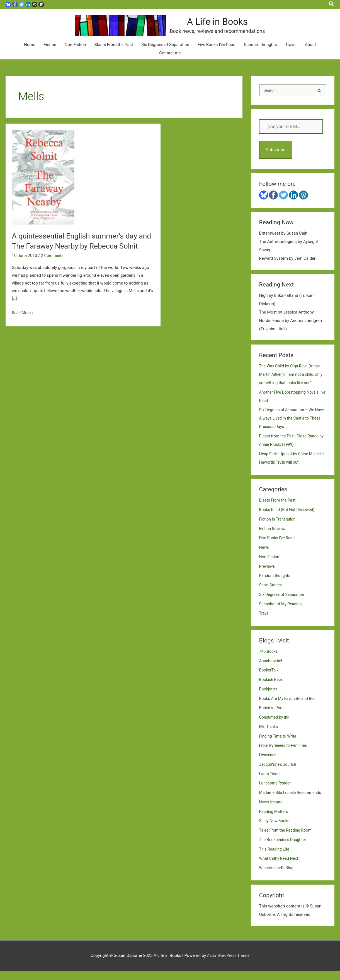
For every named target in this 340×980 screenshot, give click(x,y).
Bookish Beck (272, 689)
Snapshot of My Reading (282, 613)
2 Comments (53, 274)
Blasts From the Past (114, 53)
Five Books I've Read (278, 547)
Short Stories (271, 594)
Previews (268, 575)
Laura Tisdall (271, 783)
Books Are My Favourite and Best (290, 707)
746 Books (269, 660)
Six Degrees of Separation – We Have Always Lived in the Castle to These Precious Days (291, 427)
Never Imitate (272, 811)
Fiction (50, 53)
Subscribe (276, 159)
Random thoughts (260, 53)
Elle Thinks (269, 736)
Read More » (24, 332)
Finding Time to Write (279, 745)
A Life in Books (235, 26)
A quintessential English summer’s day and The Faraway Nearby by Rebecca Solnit (79, 254)
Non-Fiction (75, 53)
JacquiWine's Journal (279, 773)
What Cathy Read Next (280, 868)
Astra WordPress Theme (228, 965)
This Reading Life (275, 858)
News (264, 557)
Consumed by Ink (275, 726)
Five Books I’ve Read (217, 53)
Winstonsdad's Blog (277, 877)
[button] (332, 4)
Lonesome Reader (276, 792)
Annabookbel (271, 670)
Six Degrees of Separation (165, 53)
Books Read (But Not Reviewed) (289, 519)
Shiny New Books (275, 830)
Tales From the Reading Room (287, 839)
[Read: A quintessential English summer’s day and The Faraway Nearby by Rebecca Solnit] (43, 186)
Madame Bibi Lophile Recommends (292, 802)
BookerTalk (269, 679)
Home (30, 53)
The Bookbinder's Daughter (284, 849)
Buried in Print (272, 717)
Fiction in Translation (279, 528)
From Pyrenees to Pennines (285, 755)
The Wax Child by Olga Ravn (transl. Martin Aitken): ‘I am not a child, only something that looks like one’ (292, 383)
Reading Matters (275, 820)
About (310, 53)
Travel (291, 53)
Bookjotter (269, 698)
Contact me (170, 62)
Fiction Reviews (274, 538)
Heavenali (268, 764)
